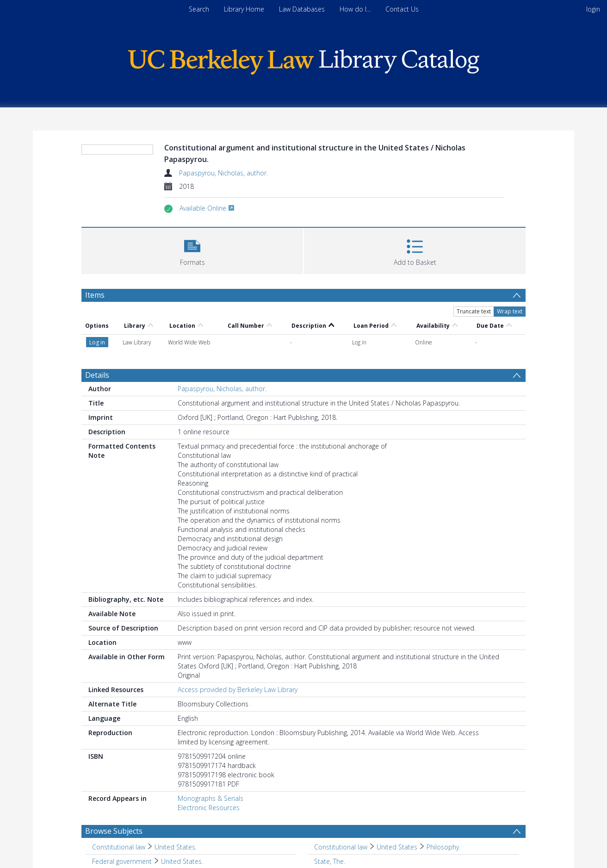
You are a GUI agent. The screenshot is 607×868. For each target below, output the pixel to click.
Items (95, 295)
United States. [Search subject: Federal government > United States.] (182, 861)
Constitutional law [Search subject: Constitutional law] (119, 847)
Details (97, 375)
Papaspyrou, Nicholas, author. (223, 173)
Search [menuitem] (199, 9)
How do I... (355, 9)
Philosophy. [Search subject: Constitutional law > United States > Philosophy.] (443, 847)
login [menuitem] (593, 9)
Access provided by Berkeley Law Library (238, 690)
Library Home (244, 9)
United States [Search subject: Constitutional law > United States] (397, 847)
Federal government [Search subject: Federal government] (122, 861)
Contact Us (402, 9)
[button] (192, 250)
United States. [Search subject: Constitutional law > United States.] (176, 847)
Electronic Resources (209, 808)
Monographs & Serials (211, 798)
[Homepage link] (303, 59)
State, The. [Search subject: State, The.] (330, 861)
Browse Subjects (114, 831)
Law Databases (302, 9)
